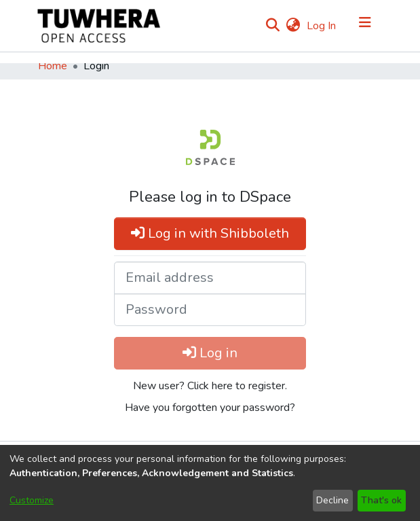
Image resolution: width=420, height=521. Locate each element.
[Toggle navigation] (365, 26)
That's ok (381, 500)
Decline (332, 500)
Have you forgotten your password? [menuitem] (210, 408)
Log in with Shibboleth (210, 233)
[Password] (210, 310)
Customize (32, 500)
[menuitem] (293, 26)
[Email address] (210, 278)
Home (53, 66)
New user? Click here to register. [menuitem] (210, 386)
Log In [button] (322, 26)
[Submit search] (273, 26)
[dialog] (210, 483)
